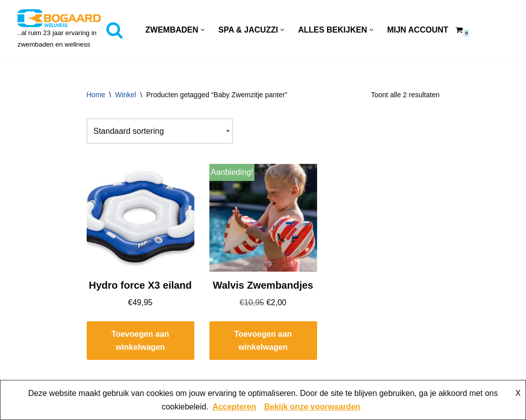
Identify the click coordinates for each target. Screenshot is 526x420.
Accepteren (234, 407)
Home (96, 95)
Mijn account (418, 30)
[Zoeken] (114, 30)
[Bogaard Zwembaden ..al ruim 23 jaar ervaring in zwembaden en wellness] (59, 30)
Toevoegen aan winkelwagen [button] (140, 341)
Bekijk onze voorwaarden (312, 407)
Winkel (126, 95)
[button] (203, 30)
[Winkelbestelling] (160, 131)
